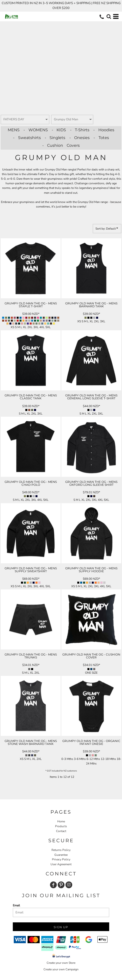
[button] (109, 16)
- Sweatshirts (27, 138)
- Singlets (55, 138)
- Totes (101, 138)
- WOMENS (36, 130)
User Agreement (61, 864)
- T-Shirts (80, 130)
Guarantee (61, 855)
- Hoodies (104, 130)
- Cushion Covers (61, 145)
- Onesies (80, 138)
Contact (61, 831)
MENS (14, 130)
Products (61, 826)
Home (61, 821)
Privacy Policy (61, 859)
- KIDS (59, 130)
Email (16, 905)
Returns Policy (61, 850)
